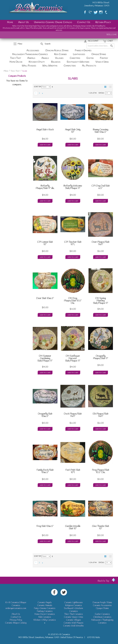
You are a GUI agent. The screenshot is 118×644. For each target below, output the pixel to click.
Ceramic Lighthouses (73, 603)
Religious (56, 62)
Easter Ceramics (102, 614)
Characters (70, 66)
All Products (89, 66)
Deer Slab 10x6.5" (45, 299)
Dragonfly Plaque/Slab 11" (101, 357)
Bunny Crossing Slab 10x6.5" (101, 131)
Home (10, 22)
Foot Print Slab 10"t (73, 471)
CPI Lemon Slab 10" (45, 243)
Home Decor (16, 62)
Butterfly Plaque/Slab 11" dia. (45, 187)
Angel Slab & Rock (45, 130)
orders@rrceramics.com (16, 608)
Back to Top (103, 581)
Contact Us (84, 22)
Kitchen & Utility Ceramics (45, 620)
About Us (23, 22)
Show (101, 93)
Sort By (38, 87)
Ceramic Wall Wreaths (73, 626)
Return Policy (103, 22)
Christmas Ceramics (102, 617)
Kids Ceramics (45, 617)
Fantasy (104, 58)
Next (42, 93)
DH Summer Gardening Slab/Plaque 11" (45, 359)
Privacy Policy (16, 620)
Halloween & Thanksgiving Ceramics (30, 54)
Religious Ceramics (73, 605)
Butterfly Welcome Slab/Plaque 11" (73, 187)
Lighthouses (79, 54)
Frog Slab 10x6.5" (45, 526)
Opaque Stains (99, 54)
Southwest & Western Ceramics (73, 610)
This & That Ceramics (73, 614)
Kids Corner (60, 54)
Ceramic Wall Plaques (73, 623)
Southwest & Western (78, 62)
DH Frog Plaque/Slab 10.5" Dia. (73, 301)
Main (6, 71)
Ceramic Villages (73, 620)
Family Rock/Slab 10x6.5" (45, 471)
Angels (45, 58)
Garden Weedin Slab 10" (73, 528)
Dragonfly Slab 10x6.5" (45, 415)
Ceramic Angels (45, 603)
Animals (31, 58)
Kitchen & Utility (37, 62)
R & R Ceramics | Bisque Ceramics (16, 604)
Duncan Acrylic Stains (57, 51)
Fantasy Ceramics (45, 611)
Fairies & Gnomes (83, 51)
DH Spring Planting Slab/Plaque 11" (101, 301)
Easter (90, 58)
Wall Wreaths (50, 66)
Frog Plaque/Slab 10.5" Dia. (101, 471)
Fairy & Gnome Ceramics (45, 608)
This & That (16, 58)
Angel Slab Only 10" (73, 131)
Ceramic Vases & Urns (73, 617)
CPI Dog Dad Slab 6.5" (101, 187)
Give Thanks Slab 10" (101, 528)
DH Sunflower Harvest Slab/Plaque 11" (73, 359)
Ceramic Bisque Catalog (16, 623)
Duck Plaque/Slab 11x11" (73, 415)
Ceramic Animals (45, 605)
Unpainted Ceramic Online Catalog (53, 22)
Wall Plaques (29, 66)
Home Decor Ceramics (45, 614)
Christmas (75, 58)
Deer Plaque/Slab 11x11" (101, 243)
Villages (59, 58)
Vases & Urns (102, 62)
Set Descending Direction (53, 87)
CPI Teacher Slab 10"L (73, 243)
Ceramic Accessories (102, 605)
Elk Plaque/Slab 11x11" (101, 415)
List (110, 87)
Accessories (33, 51)
